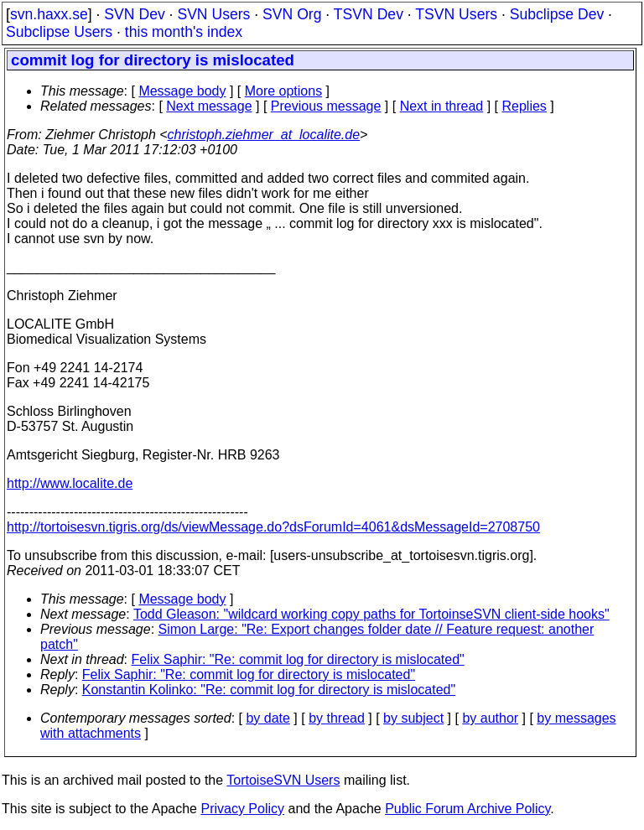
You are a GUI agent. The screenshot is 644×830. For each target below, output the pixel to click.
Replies (525, 106)
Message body (182, 91)
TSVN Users (456, 14)
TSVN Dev (369, 14)
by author (490, 718)
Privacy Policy (242, 809)
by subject (413, 718)
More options (284, 91)
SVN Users (213, 14)
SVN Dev (134, 14)
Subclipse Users (59, 32)
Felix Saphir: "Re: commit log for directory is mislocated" (298, 659)
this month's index (184, 32)
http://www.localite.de (70, 483)
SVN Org (292, 14)
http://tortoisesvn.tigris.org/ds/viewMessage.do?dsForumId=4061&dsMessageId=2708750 (273, 527)
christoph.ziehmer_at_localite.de (264, 135)
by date (267, 718)
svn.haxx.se (49, 14)
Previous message (326, 106)
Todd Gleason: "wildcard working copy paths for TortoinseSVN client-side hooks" (371, 614)
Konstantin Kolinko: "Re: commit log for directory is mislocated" (269, 690)
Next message (209, 106)
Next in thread (442, 106)
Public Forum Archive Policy (467, 809)
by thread (337, 718)
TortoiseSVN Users (283, 780)
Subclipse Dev (557, 14)
